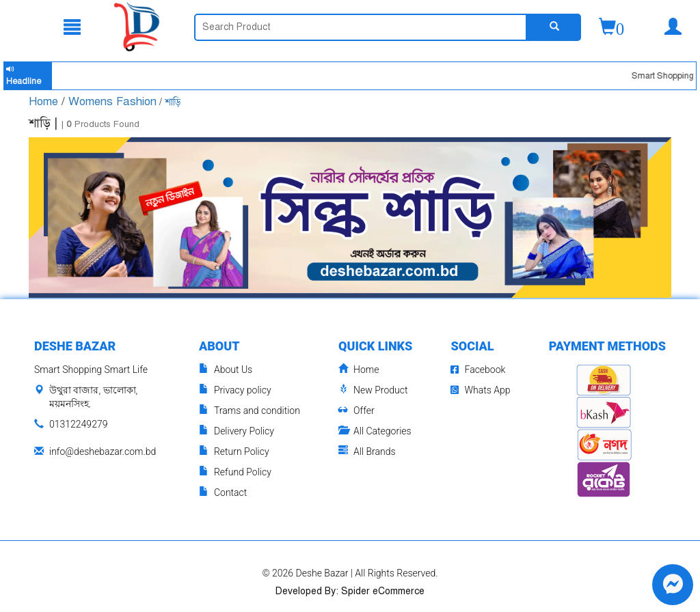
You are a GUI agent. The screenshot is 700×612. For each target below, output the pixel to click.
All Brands (367, 452)
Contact (223, 493)
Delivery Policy (237, 431)
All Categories (375, 431)
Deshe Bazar (323, 573)
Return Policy (234, 452)
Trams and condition (250, 411)
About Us (226, 370)
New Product (373, 390)
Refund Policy (235, 472)
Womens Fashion (112, 101)
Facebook (478, 370)
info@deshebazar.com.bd (103, 451)
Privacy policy (235, 390)
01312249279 (78, 424)
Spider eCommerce (383, 591)
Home (45, 101)
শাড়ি (173, 102)
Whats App (480, 390)
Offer (356, 411)
